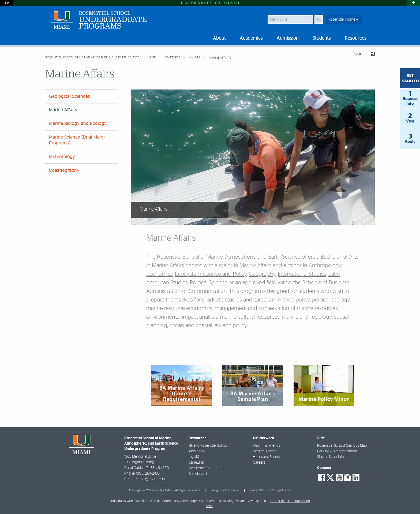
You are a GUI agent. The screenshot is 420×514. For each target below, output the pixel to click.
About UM (197, 451)
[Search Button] (319, 20)
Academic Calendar (204, 468)
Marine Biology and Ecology (78, 124)
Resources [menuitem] (356, 38)
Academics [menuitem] (251, 38)
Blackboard (198, 474)
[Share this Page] (370, 55)
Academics (173, 57)
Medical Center (265, 451)
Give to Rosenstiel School (208, 446)
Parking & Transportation (337, 451)
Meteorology (62, 157)
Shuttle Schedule (330, 457)
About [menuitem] (219, 38)
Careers (259, 463)
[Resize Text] (358, 54)
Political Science (209, 283)
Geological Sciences (70, 96)
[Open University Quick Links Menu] (413, 3)
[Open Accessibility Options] (7, 3)
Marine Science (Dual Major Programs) (77, 140)
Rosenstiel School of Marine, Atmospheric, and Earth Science (92, 57)
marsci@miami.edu (150, 479)
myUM (194, 457)
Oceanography (64, 170)
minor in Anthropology (314, 265)
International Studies (302, 274)
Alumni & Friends (267, 446)
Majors (195, 57)
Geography (262, 274)
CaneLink (196, 463)
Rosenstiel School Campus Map (342, 446)
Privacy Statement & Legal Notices (270, 490)
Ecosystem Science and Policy (211, 274)
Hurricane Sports (266, 457)
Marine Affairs (220, 58)
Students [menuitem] (322, 38)
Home (152, 57)
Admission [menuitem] (288, 38)
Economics (160, 274)
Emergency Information (224, 490)
